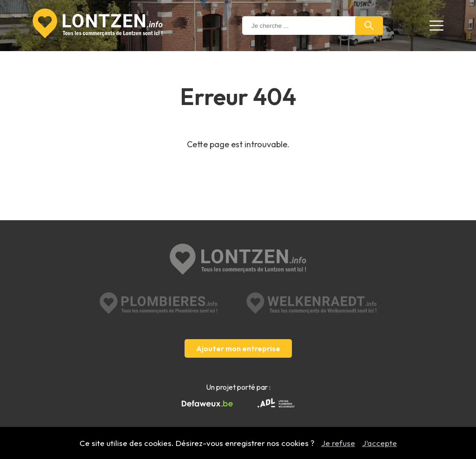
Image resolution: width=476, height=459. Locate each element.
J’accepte (380, 443)
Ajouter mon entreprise (238, 348)
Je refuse (338, 443)
